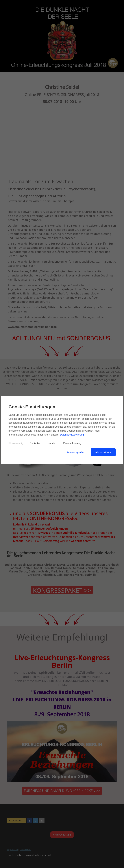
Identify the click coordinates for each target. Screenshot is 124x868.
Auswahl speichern (76, 452)
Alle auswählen (103, 452)
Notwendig (16, 443)
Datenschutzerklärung (72, 435)
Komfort (51, 443)
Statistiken (34, 443)
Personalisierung (71, 443)
